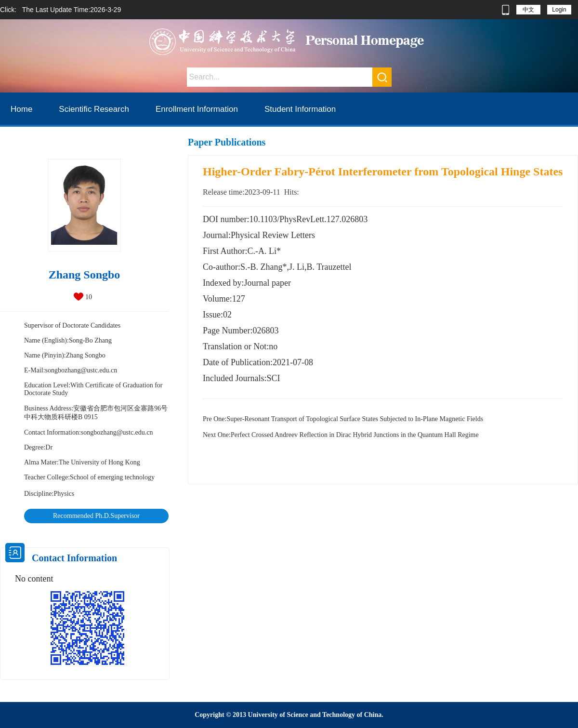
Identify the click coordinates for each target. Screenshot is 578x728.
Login (559, 10)
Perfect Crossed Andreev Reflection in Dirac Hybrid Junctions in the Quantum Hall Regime (341, 435)
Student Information (300, 109)
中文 (528, 10)
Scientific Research (94, 109)
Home (21, 109)
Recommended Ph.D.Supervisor (96, 516)
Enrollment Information (197, 109)
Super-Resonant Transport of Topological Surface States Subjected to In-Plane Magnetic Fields (343, 419)
